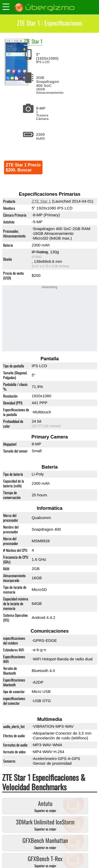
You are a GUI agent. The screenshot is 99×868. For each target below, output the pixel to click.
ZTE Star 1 (41, 201)
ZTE (27, 41)
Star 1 (37, 41)
